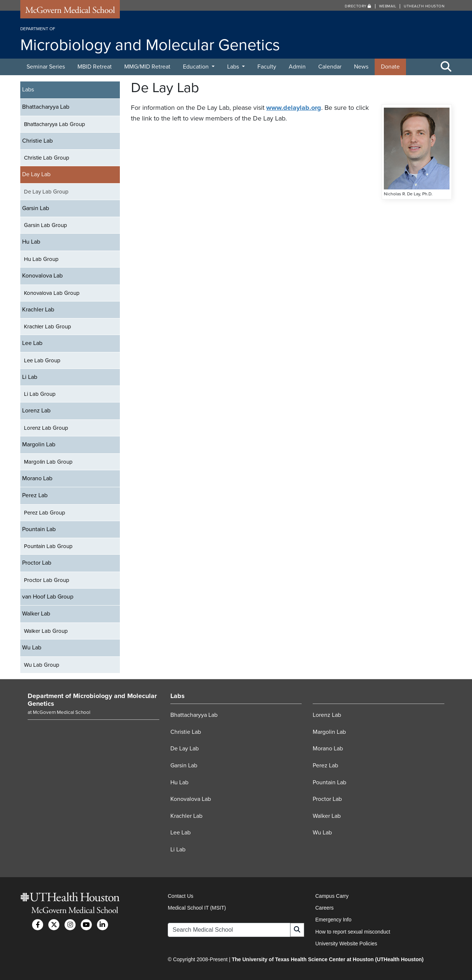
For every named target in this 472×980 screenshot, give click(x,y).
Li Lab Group (40, 394)
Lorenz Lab (36, 411)
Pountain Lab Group (48, 546)
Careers (324, 908)
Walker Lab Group (46, 631)
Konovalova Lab (42, 276)
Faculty (267, 67)
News (361, 67)
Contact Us (181, 896)
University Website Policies (346, 944)
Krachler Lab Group (48, 327)
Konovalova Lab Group (52, 293)
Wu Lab (32, 648)
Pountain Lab (39, 529)
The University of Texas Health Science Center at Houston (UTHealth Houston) (327, 959)
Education (197, 67)
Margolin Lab (39, 444)
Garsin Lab (36, 208)
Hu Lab (31, 242)
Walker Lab (36, 614)
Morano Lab (37, 478)
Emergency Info (333, 920)
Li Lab (30, 377)
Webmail (388, 6)
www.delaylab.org (294, 108)
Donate (390, 67)
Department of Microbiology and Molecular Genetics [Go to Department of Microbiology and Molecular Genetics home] (92, 700)
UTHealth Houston (424, 6)
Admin (297, 67)
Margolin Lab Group (48, 462)
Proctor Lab (37, 563)
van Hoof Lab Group (48, 597)
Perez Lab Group (45, 513)
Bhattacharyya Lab (46, 107)
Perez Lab (35, 495)
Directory (358, 6)
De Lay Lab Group (46, 192)
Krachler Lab (38, 310)
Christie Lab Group (47, 158)
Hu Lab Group (41, 259)
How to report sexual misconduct (353, 932)
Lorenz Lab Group (46, 428)
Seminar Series (46, 67)
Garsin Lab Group (46, 225)
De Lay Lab (36, 174)
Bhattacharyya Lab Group (55, 124)
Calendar (330, 67)
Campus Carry (332, 896)
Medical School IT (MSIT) (197, 908)
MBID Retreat (95, 67)
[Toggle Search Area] (446, 67)
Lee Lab (32, 343)
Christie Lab (37, 141)
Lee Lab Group (42, 360)
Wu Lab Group (42, 665)
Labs (234, 67)
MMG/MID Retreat (147, 67)
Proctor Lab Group (47, 580)
